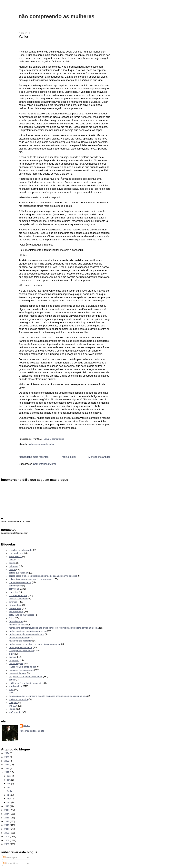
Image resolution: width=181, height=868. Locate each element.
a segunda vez (16, 553)
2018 (7, 768)
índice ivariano (16, 621)
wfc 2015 (13, 706)
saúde (12, 680)
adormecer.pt (15, 556)
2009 (7, 833)
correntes (14, 592)
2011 (7, 825)
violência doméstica (18, 699)
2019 (7, 765)
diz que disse (15, 605)
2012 (7, 821)
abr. (9, 795)
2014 (7, 814)
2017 (7, 772)
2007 (7, 840)
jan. (9, 802)
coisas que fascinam (19, 573)
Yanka (23, 36)
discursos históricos (18, 599)
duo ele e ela (15, 608)
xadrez (12, 709)
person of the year (18, 673)
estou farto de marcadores (22, 615)
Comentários (11, 863)
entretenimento (16, 612)
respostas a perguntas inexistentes (26, 677)
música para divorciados (21, 647)
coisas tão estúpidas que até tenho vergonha (31, 579)
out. (9, 780)
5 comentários (57, 439)
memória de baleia (18, 625)
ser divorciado (16, 686)
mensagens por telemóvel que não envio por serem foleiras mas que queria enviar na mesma (54, 628)
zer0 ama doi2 (16, 712)
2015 (7, 810)
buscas (12, 569)
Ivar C (27, 726)
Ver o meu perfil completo (32, 731)
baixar (12, 563)
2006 (7, 844)
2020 (7, 761)
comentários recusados (20, 582)
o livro (12, 654)
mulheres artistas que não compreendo (28, 631)
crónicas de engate (39, 444)
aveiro (12, 560)
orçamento (14, 660)
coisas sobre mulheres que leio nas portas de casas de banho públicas (43, 576)
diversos (13, 602)
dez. (9, 776)
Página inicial (69, 457)
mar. (10, 799)
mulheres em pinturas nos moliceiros (27, 634)
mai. (9, 787)
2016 (7, 806)
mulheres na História (19, 638)
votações (13, 702)
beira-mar (14, 566)
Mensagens (10, 857)
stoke (12, 693)
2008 (7, 836)
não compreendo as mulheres (57, 16)
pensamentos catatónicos (21, 670)
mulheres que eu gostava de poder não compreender (35, 644)
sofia (52, 444)
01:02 (47, 439)
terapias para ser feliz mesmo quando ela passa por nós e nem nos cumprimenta (48, 696)
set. (9, 784)
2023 (7, 757)
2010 (7, 829)
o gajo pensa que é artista (21, 651)
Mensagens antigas (100, 457)
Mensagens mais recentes (34, 457)
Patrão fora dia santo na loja (23, 667)
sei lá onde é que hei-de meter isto (26, 683)
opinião (13, 657)
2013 (7, 818)
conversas (14, 589)
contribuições (15, 586)
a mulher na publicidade (20, 550)
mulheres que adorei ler (20, 641)
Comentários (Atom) (44, 464)
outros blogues (16, 663)
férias (12, 618)
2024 (7, 753)
